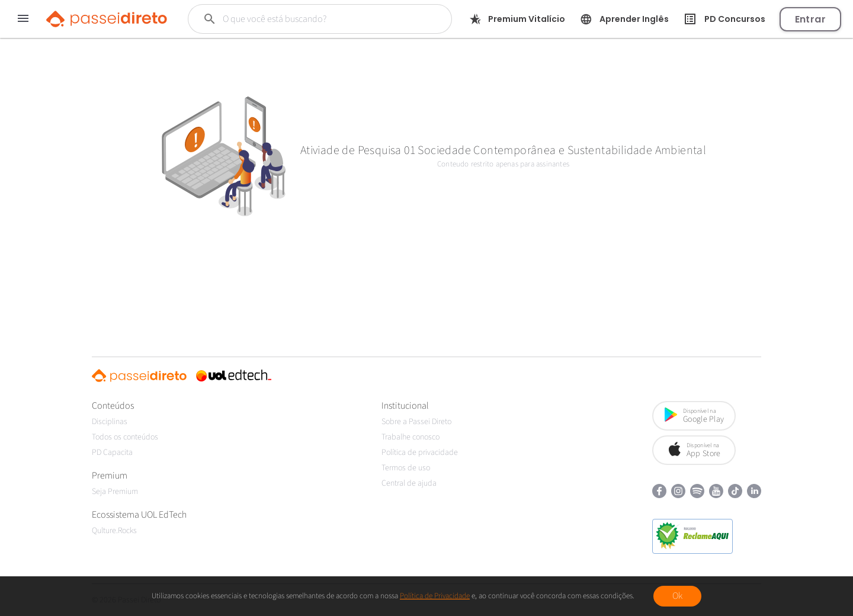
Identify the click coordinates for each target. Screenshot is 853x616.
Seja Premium (115, 492)
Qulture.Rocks (114, 531)
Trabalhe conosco (411, 437)
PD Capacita (112, 453)
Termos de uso (406, 468)
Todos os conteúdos (125, 437)
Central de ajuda (409, 483)
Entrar (810, 19)
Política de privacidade (420, 453)
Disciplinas (110, 422)
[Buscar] (313, 19)
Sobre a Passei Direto (416, 422)
